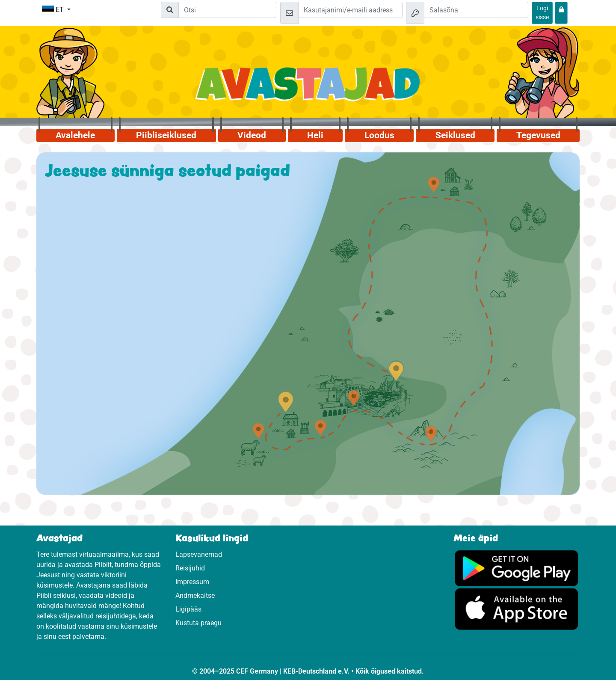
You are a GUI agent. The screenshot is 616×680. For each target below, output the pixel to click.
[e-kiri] (350, 10)
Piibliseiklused (166, 135)
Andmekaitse (195, 595)
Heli (315, 135)
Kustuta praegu (198, 623)
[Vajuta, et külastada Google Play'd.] (517, 568)
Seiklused (455, 135)
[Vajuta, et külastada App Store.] (517, 609)
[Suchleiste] (227, 10)
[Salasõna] (476, 10)
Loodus (379, 135)
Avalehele (75, 135)
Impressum (192, 582)
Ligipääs (188, 609)
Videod (252, 135)
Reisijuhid (190, 568)
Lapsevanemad (199, 554)
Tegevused (538, 135)
